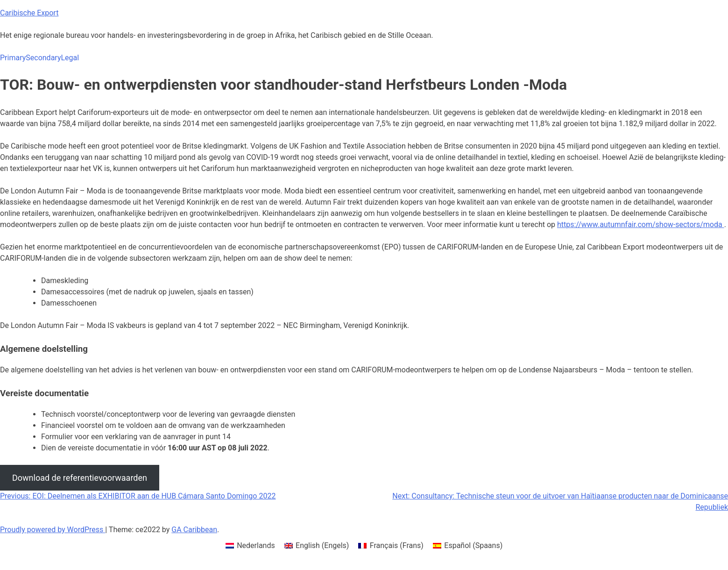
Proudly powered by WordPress (53, 530)
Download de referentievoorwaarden (80, 478)
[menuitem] (250, 546)
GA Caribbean (194, 530)
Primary (13, 58)
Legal (70, 58)
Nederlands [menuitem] (256, 545)
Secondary (43, 58)
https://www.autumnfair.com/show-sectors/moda (641, 224)
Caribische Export (29, 13)
